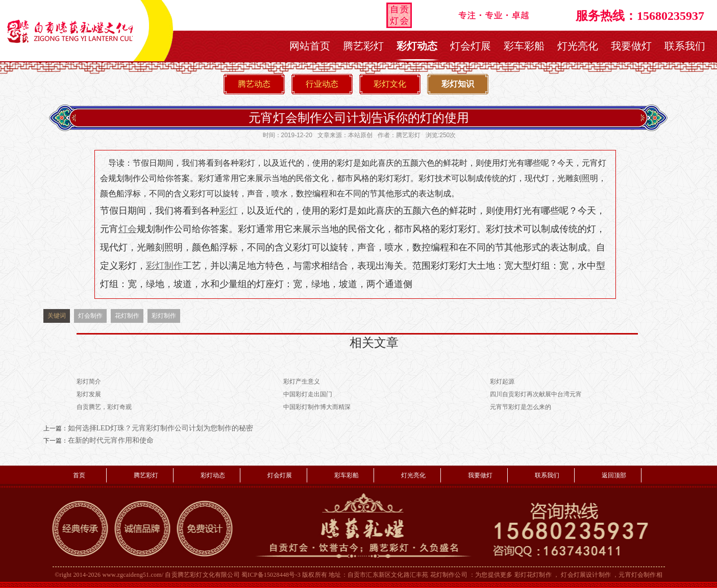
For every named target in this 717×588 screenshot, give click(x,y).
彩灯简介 (89, 381)
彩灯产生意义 (302, 381)
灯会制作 (90, 316)
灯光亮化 (578, 46)
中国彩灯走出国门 (308, 394)
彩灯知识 (458, 84)
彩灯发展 (89, 394)
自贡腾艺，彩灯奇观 (104, 407)
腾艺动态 (254, 84)
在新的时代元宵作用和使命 (111, 440)
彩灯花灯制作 (533, 575)
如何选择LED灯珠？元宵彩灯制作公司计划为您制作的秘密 (160, 428)
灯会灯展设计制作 (586, 575)
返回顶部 (614, 475)
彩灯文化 (390, 84)
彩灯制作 (164, 316)
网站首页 (310, 46)
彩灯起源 (502, 381)
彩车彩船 (524, 46)
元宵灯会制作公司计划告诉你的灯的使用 (359, 118)
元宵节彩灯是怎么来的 (521, 407)
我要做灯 (631, 46)
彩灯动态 (417, 46)
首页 (79, 475)
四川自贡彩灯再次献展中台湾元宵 (536, 394)
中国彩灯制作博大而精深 (317, 407)
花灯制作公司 (449, 575)
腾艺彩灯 (363, 46)
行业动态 (322, 84)
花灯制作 (127, 316)
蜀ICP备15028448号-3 (271, 575)
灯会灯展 (471, 46)
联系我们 (685, 46)
